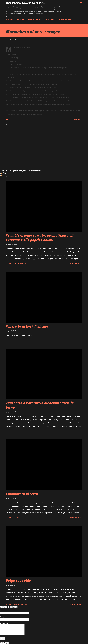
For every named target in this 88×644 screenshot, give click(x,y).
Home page (9, 19)
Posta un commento (20, 263)
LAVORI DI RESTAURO (65, 19)
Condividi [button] (77, 120)
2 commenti (17, 340)
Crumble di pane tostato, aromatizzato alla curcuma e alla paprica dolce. (41, 237)
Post (4, 173)
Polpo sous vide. (19, 580)
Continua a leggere (76, 263)
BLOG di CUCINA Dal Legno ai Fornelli (26, 3)
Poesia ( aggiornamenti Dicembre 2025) (29, 19)
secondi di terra (50, 19)
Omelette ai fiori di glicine (27, 326)
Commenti (6, 175)
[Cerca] (74, 3)
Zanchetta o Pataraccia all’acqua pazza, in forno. (40, 405)
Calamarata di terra (22, 494)
